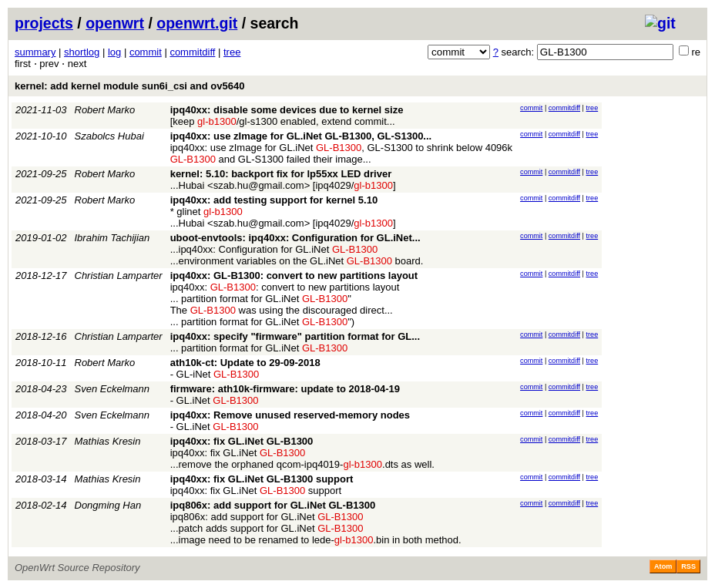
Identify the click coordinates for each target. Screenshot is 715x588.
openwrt (115, 23)
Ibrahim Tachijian (112, 238)
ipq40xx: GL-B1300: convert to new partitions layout (294, 276)
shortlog (82, 52)
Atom (663, 566)
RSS (688, 566)
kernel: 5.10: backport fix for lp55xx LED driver (281, 174)
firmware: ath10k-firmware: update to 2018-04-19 (285, 389)
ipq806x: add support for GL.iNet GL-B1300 (273, 505)
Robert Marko (105, 110)
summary (35, 52)
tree (232, 52)
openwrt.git (197, 23)
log (114, 52)
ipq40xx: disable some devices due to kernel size (287, 110)
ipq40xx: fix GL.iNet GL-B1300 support (262, 479)
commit (146, 52)
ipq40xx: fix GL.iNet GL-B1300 (242, 441)
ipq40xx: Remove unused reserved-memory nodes (290, 415)
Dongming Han (108, 505)
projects (44, 23)
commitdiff (192, 52)
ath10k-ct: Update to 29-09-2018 (245, 363)
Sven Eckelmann (112, 389)
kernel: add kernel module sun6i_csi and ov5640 (129, 86)
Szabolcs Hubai (109, 136)
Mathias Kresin (108, 441)
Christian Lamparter (119, 276)
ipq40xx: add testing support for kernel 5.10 (274, 200)
